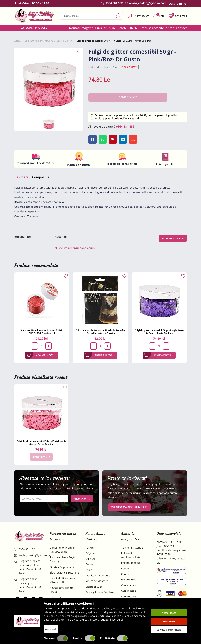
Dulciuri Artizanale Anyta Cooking (65, 615)
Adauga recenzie (173, 238)
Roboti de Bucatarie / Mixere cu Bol (63, 580)
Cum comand (129, 585)
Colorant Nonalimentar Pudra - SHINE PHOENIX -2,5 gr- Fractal (42, 332)
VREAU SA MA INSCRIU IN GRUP (129, 507)
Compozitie (41, 177)
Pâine (89, 570)
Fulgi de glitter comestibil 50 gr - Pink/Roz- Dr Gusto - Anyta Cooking (41, 443)
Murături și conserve (98, 576)
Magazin (87, 28)
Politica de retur (131, 563)
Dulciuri (90, 559)
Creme (89, 564)
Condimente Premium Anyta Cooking (63, 550)
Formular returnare (133, 602)
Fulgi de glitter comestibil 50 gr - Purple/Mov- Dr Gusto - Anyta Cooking (159, 332)
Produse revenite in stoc (157, 28)
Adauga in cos (40, 355)
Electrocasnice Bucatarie (64, 573)
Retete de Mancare (97, 581)
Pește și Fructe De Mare (100, 592)
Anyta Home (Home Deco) (62, 590)
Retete (122, 28)
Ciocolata (55, 598)
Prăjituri (90, 553)
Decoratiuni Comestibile (64, 623)
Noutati (74, 28)
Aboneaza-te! (82, 499)
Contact (181, 28)
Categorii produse (34, 28)
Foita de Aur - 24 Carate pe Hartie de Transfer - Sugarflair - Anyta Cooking (100, 332)
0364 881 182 (125, 126)
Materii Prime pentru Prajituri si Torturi (62, 605)
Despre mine (129, 580)
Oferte (133, 28)
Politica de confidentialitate (131, 555)
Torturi (90, 548)
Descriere (21, 177)
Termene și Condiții (133, 548)
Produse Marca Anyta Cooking (63, 559)
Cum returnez (129, 597)
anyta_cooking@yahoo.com (29, 555)
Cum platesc (128, 591)
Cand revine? (41, 457)
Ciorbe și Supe (94, 587)
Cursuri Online (106, 28)
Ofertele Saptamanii (62, 567)
